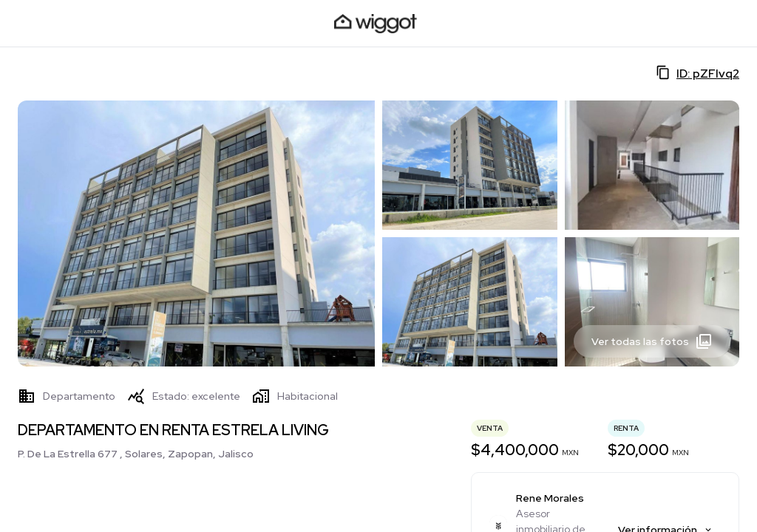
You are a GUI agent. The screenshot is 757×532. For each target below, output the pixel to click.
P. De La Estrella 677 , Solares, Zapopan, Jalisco (136, 454)
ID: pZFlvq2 (697, 73)
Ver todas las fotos (652, 341)
